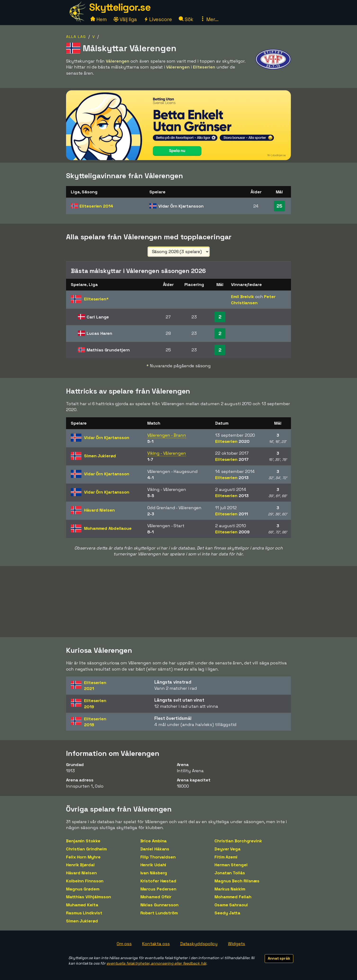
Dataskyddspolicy (199, 944)
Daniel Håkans (155, 849)
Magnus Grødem (83, 889)
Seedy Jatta (227, 913)
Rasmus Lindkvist (84, 913)
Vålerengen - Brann (167, 435)
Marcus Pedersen (158, 889)
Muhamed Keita (82, 905)
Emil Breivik (243, 297)
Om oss (124, 944)
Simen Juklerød (82, 921)
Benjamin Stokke (83, 841)
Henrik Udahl (153, 865)
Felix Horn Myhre (83, 857)
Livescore (158, 19)
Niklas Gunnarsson (159, 905)
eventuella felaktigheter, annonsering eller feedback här (156, 963)
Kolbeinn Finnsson (85, 881)
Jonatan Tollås (230, 873)
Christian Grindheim (86, 849)
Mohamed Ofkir (156, 897)
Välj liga (125, 19)
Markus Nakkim (230, 889)
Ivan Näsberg (154, 873)
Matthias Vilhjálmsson (89, 897)
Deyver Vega (228, 849)
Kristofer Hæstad (158, 881)
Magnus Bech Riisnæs (237, 881)
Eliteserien (96, 206)
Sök (186, 19)
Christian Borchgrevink (238, 841)
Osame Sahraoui (231, 905)
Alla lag (76, 37)
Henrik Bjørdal (80, 865)
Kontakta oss (156, 944)
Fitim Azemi (226, 857)
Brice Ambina (154, 841)
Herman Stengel (231, 865)
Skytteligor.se (120, 7)
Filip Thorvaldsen (158, 857)
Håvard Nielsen (81, 873)
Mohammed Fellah (233, 897)
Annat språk (279, 958)
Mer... (209, 19)
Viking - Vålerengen (167, 453)
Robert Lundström (159, 913)
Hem (99, 19)
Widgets (237, 944)
